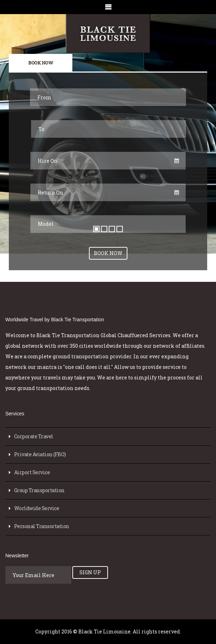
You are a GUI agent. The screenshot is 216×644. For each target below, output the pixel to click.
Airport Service (32, 472)
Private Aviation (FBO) (40, 454)
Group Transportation (39, 490)
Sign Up (90, 572)
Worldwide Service (37, 508)
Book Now (41, 63)
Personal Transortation (42, 526)
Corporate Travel (34, 436)
